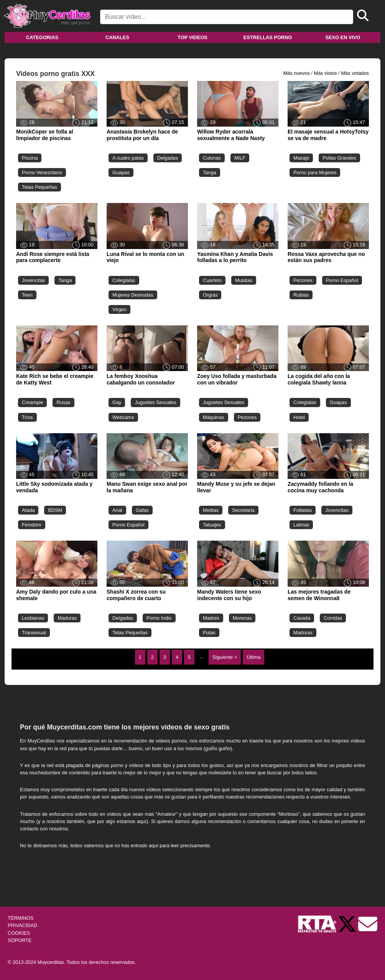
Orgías (210, 295)
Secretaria (243, 510)
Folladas (303, 510)
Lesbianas (33, 618)
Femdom (32, 525)
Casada (302, 618)
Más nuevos (297, 73)
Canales (117, 37)
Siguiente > (225, 657)
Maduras (67, 618)
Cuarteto (212, 280)
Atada (28, 510)
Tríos (27, 417)
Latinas (301, 525)
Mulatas (244, 280)
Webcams (123, 417)
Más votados (355, 73)
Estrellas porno (268, 37)
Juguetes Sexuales (155, 402)
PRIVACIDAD (22, 925)
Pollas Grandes (339, 158)
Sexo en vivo (343, 37)
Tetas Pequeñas (39, 187)
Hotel (299, 417)
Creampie (32, 402)
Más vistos (325, 73)
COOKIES (19, 933)
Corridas (333, 618)
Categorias (42, 37)
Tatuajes (212, 525)
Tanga (210, 172)
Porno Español (342, 280)
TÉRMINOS (21, 918)
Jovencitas (33, 280)
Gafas (142, 510)
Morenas (242, 618)
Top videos (192, 37)
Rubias (301, 295)
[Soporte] (368, 924)
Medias (211, 510)
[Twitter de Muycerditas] (348, 924)
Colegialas (124, 280)
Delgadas (168, 158)
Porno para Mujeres (315, 172)
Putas (209, 633)
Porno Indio (159, 618)
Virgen (119, 309)
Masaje (301, 158)
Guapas (121, 172)
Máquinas (214, 417)
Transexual (34, 633)
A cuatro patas (128, 158)
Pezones (303, 280)
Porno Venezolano (42, 172)
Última (253, 657)
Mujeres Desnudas (133, 295)
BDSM (55, 510)
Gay (117, 402)
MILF (240, 158)
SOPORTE (20, 940)
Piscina (30, 158)
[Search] (227, 17)
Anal (117, 510)
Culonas (212, 158)
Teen (27, 295)
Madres (211, 618)
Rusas (63, 402)
